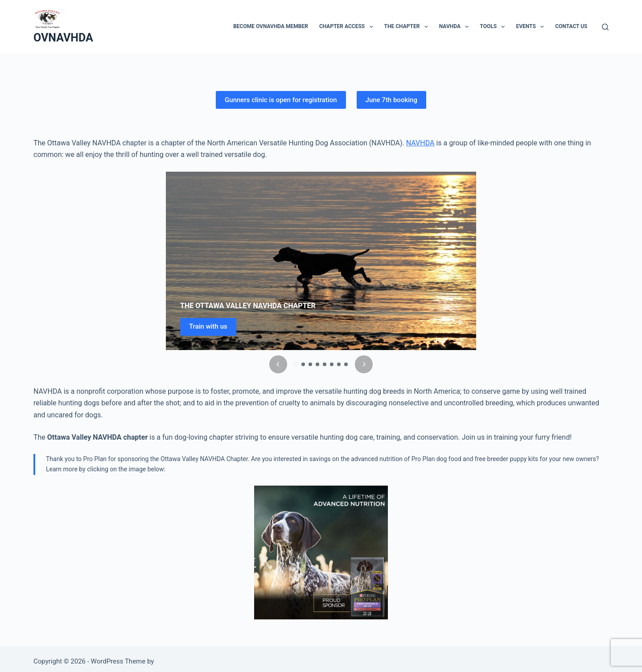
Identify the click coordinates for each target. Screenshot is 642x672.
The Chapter (408, 27)
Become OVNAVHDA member (271, 26)
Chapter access (348, 27)
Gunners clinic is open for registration (281, 100)
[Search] (605, 27)
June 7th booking (391, 100)
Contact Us (571, 26)
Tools (494, 27)
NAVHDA (456, 27)
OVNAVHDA (63, 38)
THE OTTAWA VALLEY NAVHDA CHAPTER (248, 306)
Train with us (208, 326)
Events (532, 27)
